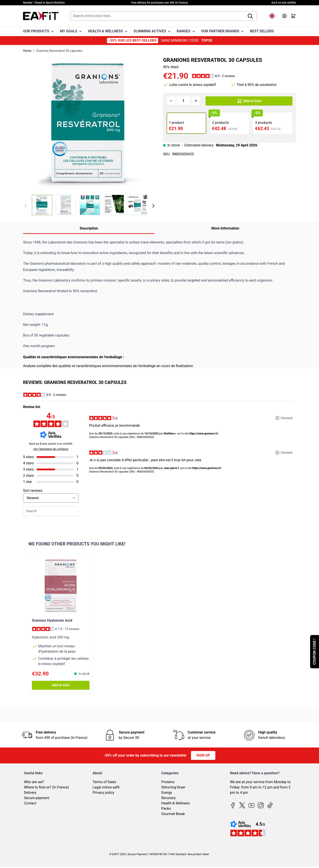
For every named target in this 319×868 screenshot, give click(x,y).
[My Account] (284, 16)
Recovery (168, 798)
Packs (166, 809)
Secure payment (37, 798)
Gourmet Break (173, 814)
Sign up (203, 755)
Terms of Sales (104, 782)
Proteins (168, 782)
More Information (225, 228)
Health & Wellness (175, 803)
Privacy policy (103, 793)
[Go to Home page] (41, 16)
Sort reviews (33, 491)
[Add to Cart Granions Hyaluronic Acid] (61, 685)
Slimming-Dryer (173, 787)
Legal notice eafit (106, 787)
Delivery (30, 793)
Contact (30, 803)
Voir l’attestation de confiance (51, 449)
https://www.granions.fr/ (204, 434)
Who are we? (34, 782)
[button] (213, 76)
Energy (167, 793)
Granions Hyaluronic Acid (52, 620)
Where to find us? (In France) (46, 787)
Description (89, 228)
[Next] (153, 206)
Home (27, 51)
